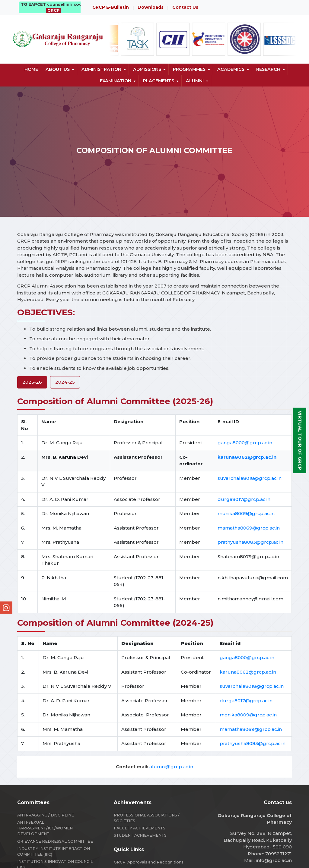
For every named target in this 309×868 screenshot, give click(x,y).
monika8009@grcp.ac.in (246, 513)
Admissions (147, 69)
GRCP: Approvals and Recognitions (149, 862)
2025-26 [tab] (32, 382)
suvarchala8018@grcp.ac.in (250, 478)
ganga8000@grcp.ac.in (245, 443)
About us (58, 69)
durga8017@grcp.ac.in (244, 499)
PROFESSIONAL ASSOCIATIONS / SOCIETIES (147, 818)
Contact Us (185, 7)
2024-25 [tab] (65, 382)
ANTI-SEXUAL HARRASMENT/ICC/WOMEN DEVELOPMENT (45, 828)
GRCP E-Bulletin (111, 7)
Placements (159, 81)
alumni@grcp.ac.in (171, 767)
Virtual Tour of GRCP (300, 440)
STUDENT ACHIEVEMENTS (140, 835)
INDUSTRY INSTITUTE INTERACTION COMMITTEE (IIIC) (54, 851)
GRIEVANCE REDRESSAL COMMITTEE (55, 841)
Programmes (189, 69)
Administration (101, 69)
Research (268, 69)
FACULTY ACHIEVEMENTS (140, 828)
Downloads (151, 7)
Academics (231, 69)
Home (31, 69)
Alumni (195, 81)
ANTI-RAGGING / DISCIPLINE (46, 815)
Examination (116, 81)
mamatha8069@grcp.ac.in (249, 528)
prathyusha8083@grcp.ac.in (250, 542)
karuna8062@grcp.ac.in (248, 672)
